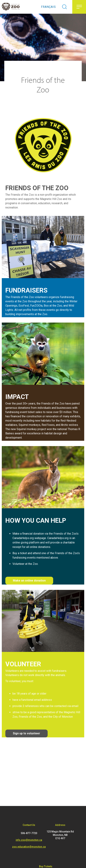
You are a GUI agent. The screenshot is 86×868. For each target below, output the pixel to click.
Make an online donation (29, 581)
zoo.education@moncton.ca (29, 847)
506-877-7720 (29, 833)
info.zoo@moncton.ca (29, 840)
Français (48, 7)
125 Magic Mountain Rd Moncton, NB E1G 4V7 (60, 835)
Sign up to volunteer (26, 733)
